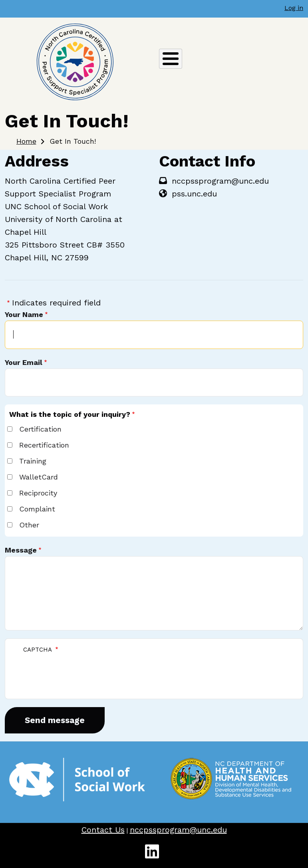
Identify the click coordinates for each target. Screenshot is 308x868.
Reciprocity (38, 493)
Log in (294, 8)
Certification (40, 429)
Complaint (37, 509)
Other (29, 525)
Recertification (44, 445)
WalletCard (39, 477)
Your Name (24, 314)
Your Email (24, 362)
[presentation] (78, 672)
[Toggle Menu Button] (171, 59)
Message (21, 550)
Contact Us (103, 830)
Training (33, 461)
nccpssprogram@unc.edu (178, 830)
